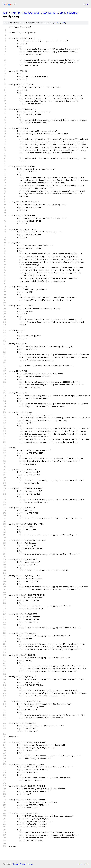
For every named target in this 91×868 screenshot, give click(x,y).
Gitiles (16, 864)
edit (63, 23)
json (86, 864)
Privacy (23, 864)
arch (62, 13)
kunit (6, 13)
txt (80, 864)
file (56, 23)
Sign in (86, 4)
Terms (30, 864)
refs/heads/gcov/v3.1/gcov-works (37, 13)
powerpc (72, 13)
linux (13, 13)
